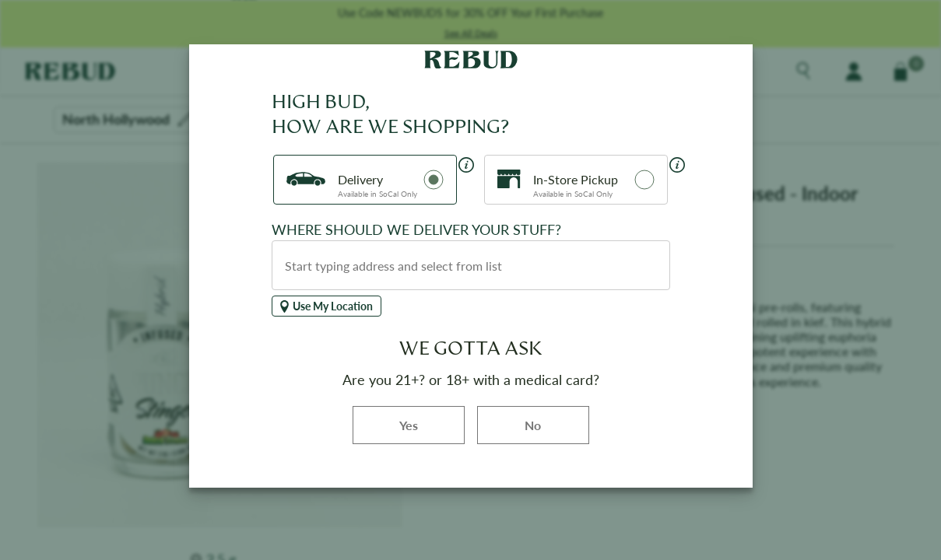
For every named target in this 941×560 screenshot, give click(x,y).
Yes (432, 424)
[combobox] (471, 265)
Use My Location (327, 306)
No (533, 425)
